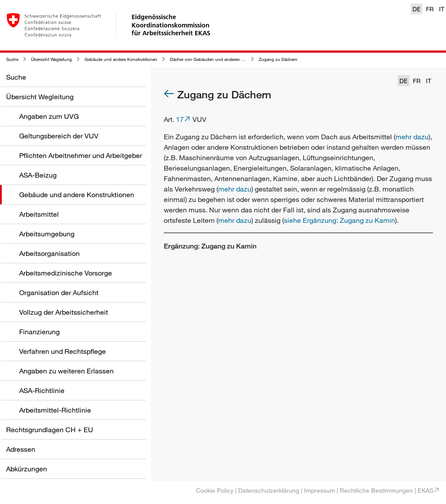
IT (442, 9)
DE (417, 9)
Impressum (319, 490)
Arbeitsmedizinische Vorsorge (66, 273)
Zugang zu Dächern (278, 59)
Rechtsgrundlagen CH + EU (50, 430)
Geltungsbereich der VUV (59, 136)
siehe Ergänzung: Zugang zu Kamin (340, 220)
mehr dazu (412, 137)
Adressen (21, 449)
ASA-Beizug (38, 175)
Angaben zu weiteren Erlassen (66, 371)
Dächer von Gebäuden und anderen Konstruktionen (221, 59)
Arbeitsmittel (39, 214)
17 (180, 119)
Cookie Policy (215, 490)
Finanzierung (39, 332)
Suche (12, 59)
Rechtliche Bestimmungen (376, 490)
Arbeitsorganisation (49, 253)
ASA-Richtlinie (42, 390)
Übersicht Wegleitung (51, 59)
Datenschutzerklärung (269, 490)
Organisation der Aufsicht (59, 292)
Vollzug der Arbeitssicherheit (64, 312)
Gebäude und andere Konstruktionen (121, 59)
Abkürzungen (27, 469)
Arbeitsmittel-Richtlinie (55, 410)
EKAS (426, 490)
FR (430, 9)
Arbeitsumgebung (47, 234)
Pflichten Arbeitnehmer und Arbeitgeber (81, 155)
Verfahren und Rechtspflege (63, 351)
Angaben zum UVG (49, 116)
